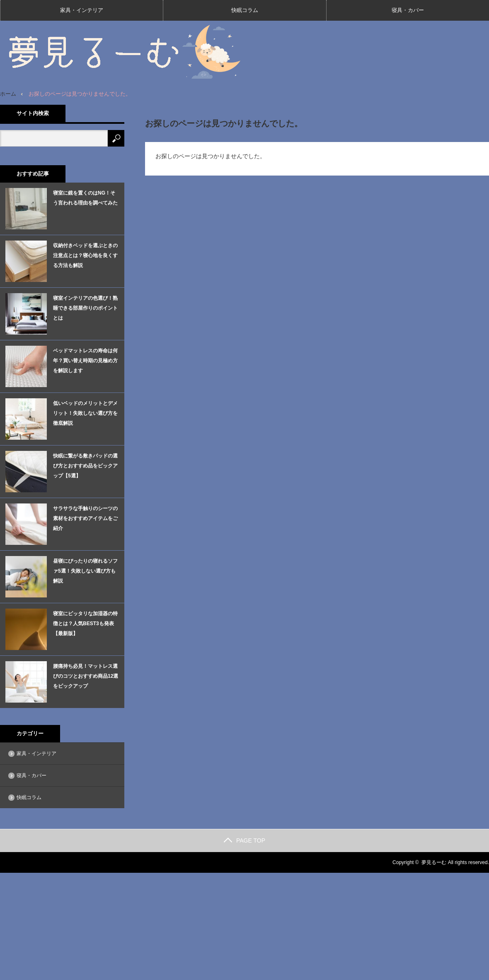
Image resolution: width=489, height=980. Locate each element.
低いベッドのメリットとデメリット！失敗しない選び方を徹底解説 (85, 413)
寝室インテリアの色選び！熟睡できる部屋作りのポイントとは (85, 308)
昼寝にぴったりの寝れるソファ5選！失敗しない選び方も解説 (85, 571)
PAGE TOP (244, 840)
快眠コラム (245, 10)
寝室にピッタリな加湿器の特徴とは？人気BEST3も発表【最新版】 (85, 624)
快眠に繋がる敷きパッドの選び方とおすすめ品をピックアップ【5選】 (85, 466)
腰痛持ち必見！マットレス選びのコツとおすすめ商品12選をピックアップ (86, 676)
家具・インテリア (82, 10)
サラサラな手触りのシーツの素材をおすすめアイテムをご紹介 (85, 518)
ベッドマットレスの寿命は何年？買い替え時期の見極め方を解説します (85, 361)
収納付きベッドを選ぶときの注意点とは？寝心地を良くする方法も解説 (85, 255)
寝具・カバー (408, 10)
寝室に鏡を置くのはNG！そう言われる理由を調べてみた (85, 198)
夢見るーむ (434, 862)
